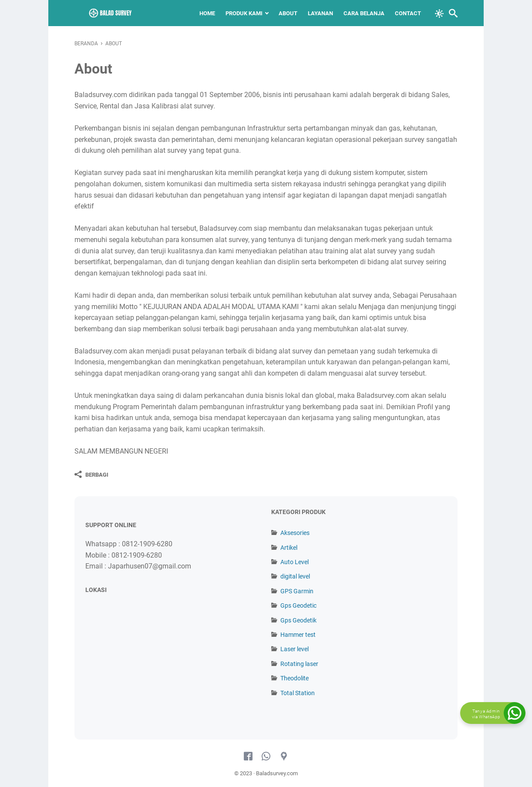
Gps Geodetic (298, 605)
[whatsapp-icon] (266, 757)
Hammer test (298, 635)
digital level (295, 576)
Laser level (295, 649)
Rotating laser (299, 664)
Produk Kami (244, 13)
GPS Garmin (297, 591)
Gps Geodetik (298, 620)
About (288, 13)
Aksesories (295, 533)
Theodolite (295, 678)
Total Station (298, 693)
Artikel (289, 548)
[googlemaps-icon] (284, 757)
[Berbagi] (91, 474)
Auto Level (295, 562)
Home (207, 13)
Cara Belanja (364, 13)
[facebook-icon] (248, 757)
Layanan (320, 13)
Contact (408, 13)
